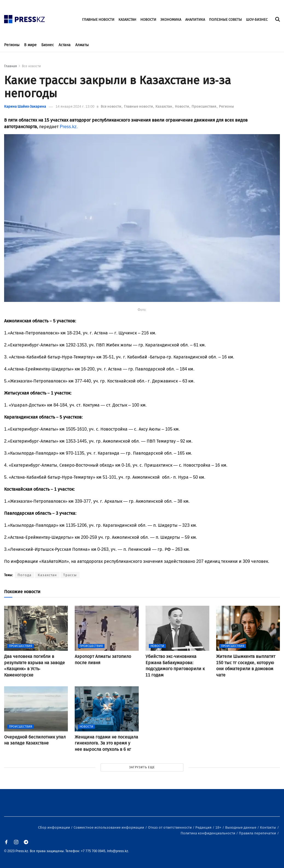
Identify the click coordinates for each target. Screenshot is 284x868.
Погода (24, 575)
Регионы (12, 45)
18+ (219, 827)
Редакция (204, 827)
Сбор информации (54, 827)
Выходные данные (241, 827)
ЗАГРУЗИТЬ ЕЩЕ (142, 767)
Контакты (268, 827)
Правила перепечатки (258, 833)
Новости (182, 106)
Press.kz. (69, 127)
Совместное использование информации (109, 827)
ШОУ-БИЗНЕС (257, 20)
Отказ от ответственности (170, 827)
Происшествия (204, 106)
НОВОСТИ (148, 20)
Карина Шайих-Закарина (25, 106)
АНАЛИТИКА (195, 20)
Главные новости (139, 106)
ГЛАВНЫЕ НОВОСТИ (98, 20)
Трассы (70, 575)
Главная (11, 66)
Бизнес (48, 45)
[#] (25, 18)
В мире (30, 45)
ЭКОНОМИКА (171, 20)
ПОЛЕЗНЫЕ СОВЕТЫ (225, 20)
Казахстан (164, 106)
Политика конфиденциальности (208, 833)
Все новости (31, 66)
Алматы (82, 45)
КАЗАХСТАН (127, 20)
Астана (65, 45)
